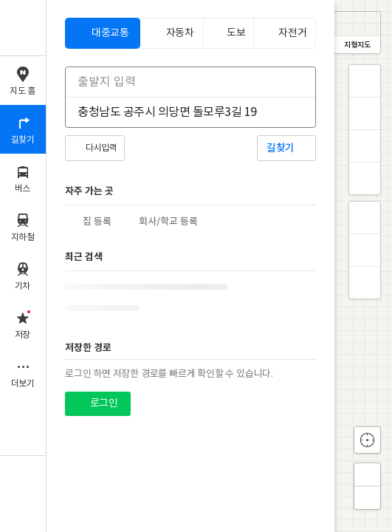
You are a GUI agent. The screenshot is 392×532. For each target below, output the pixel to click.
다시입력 (101, 148)
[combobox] (181, 82)
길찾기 (281, 148)
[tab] (103, 33)
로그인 (104, 403)
